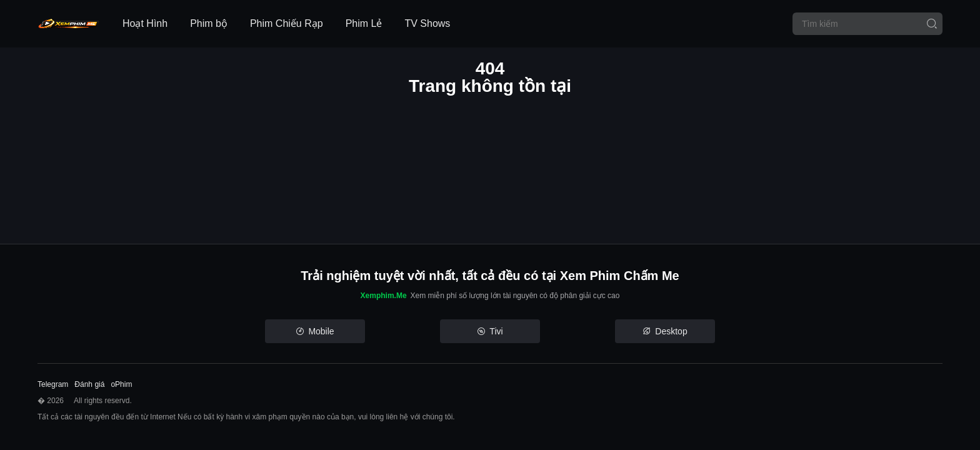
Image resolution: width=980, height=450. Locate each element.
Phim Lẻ (364, 23)
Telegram (53, 384)
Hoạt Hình (145, 23)
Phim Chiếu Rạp (287, 23)
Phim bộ (209, 23)
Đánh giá (89, 384)
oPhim (121, 384)
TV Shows (427, 23)
